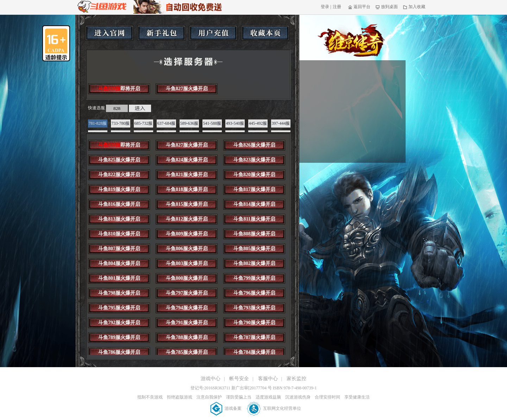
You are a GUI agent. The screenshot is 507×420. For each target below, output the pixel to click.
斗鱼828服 (119, 89)
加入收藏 (414, 7)
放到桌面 (387, 7)
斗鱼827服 (187, 89)
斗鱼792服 (119, 323)
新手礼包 (161, 33)
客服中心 (268, 379)
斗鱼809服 (187, 234)
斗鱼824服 (187, 160)
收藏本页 (265, 33)
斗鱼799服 (254, 278)
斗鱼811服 (254, 219)
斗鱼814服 (254, 204)
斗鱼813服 (119, 219)
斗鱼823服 (254, 160)
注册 (337, 7)
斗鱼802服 (254, 263)
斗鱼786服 (119, 352)
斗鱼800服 (187, 278)
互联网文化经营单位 (274, 408)
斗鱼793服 (254, 308)
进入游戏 (140, 108)
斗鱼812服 (187, 219)
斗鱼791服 (187, 323)
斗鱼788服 (187, 337)
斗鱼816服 (119, 204)
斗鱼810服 (119, 234)
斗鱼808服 (254, 234)
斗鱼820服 (254, 175)
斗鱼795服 (119, 308)
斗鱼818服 (187, 189)
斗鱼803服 (187, 263)
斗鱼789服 (119, 337)
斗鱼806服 (187, 249)
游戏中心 (211, 379)
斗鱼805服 (254, 249)
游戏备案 (226, 408)
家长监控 (296, 379)
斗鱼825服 (119, 160)
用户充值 (213, 33)
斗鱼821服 (187, 175)
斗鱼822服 (119, 175)
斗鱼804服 (119, 263)
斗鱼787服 (254, 337)
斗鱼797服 (187, 293)
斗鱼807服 (119, 249)
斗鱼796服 (254, 293)
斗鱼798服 (119, 293)
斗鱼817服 (254, 189)
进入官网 (109, 33)
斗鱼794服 (187, 308)
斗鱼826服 (254, 145)
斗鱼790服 (254, 323)
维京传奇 (352, 41)
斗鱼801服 (119, 278)
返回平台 (359, 7)
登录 (325, 7)
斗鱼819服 (119, 189)
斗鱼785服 (187, 352)
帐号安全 (239, 379)
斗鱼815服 (187, 204)
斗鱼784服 (254, 352)
